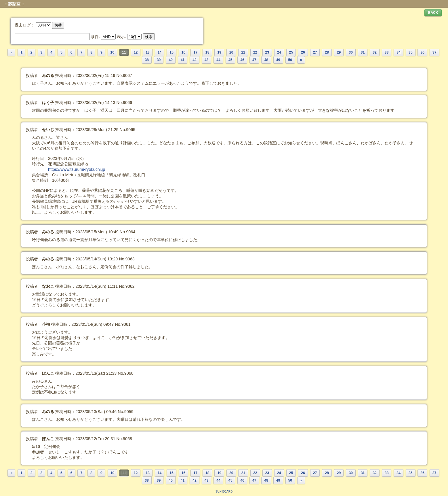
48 (266, 60)
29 (339, 52)
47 (254, 60)
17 (195, 52)
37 (434, 52)
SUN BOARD (224, 492)
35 (411, 52)
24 (279, 52)
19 (219, 52)
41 (183, 60)
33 (387, 52)
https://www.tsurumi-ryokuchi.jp (77, 169)
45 (230, 60)
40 (171, 60)
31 (363, 52)
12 (136, 52)
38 (147, 60)
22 (255, 52)
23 (267, 52)
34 (399, 52)
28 (327, 52)
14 (160, 52)
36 (422, 52)
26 (303, 52)
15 (171, 52)
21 (243, 52)
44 (218, 60)
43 (207, 60)
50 (290, 60)
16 (184, 52)
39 (159, 60)
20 (231, 52)
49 (278, 60)
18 (207, 52)
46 (242, 60)
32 (375, 52)
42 (195, 60)
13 (148, 52)
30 (351, 52)
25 (291, 52)
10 (113, 52)
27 (315, 52)
